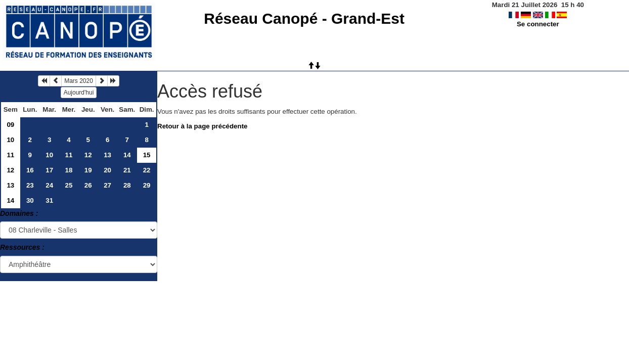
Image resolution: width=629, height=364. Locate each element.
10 (10, 140)
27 (107, 185)
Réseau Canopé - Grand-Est (304, 18)
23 (30, 185)
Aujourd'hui (79, 93)
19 (88, 170)
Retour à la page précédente (203, 126)
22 (147, 170)
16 (30, 170)
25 (69, 185)
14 (127, 155)
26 (88, 185)
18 (69, 170)
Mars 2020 (79, 81)
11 (10, 155)
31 (49, 200)
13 (107, 155)
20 (107, 170)
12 (88, 155)
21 (127, 170)
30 (30, 200)
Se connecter (538, 24)
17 (49, 170)
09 (10, 125)
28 (127, 185)
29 (147, 185)
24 (49, 185)
